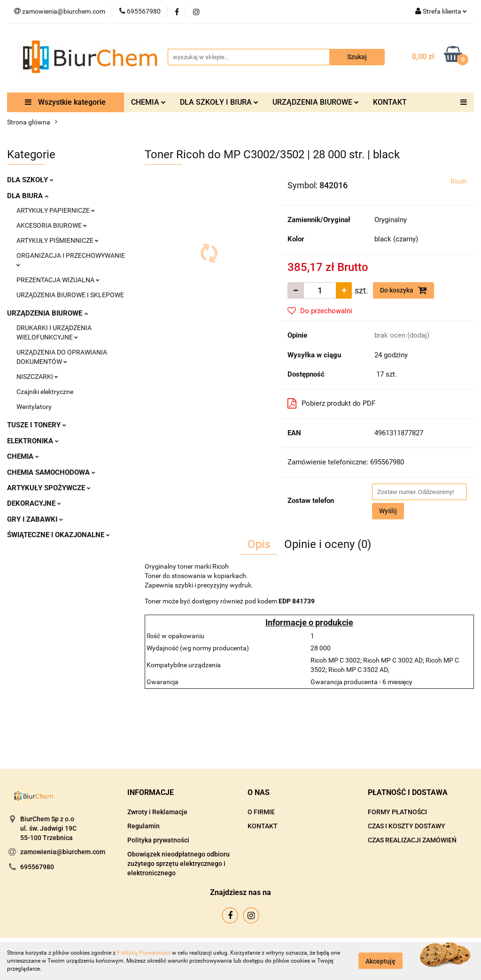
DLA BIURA (28, 196)
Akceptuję (380, 961)
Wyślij (388, 511)
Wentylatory (34, 407)
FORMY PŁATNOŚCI (397, 812)
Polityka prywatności (158, 840)
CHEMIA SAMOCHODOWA (51, 472)
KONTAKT (390, 102)
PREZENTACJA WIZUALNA (58, 280)
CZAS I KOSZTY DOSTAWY (407, 826)
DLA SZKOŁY (30, 180)
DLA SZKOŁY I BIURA (219, 102)
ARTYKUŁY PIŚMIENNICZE (58, 240)
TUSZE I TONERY (37, 425)
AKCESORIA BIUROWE (52, 225)
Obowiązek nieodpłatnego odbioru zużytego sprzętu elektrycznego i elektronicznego (178, 864)
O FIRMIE (261, 812)
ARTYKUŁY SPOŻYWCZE (49, 488)
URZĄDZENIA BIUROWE (316, 102)
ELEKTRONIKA (33, 441)
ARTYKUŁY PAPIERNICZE (56, 210)
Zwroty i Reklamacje (157, 812)
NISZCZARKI (37, 377)
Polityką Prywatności (144, 953)
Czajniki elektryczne (45, 392)
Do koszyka (403, 290)
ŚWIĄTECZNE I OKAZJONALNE (58, 535)
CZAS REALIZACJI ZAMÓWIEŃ (412, 840)
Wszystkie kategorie (65, 102)
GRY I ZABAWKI (35, 519)
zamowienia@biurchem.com (63, 852)
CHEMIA (148, 102)
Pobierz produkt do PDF (331, 403)
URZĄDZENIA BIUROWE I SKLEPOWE (70, 295)
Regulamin (144, 826)
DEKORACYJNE (34, 503)
